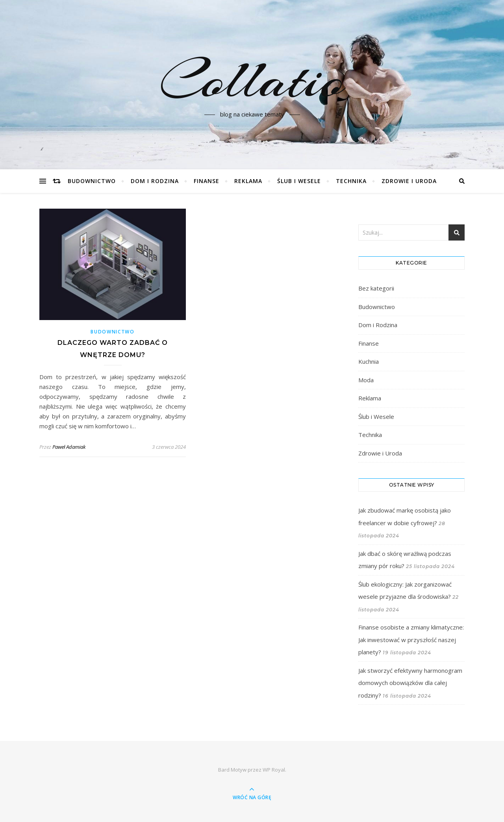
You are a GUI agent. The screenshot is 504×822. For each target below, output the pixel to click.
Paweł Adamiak (69, 447)
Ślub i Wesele (299, 181)
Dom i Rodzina (155, 181)
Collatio (252, 80)
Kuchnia (369, 361)
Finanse (207, 181)
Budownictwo (92, 181)
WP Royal (274, 770)
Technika (351, 181)
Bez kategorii (376, 288)
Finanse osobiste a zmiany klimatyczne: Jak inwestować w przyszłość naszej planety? (411, 640)
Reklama (248, 181)
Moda (366, 380)
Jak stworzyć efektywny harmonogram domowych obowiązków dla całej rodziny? (410, 683)
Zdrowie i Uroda (409, 181)
